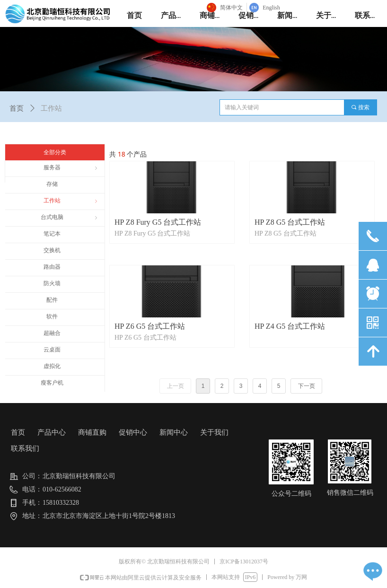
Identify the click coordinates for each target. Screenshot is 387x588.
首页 (17, 108)
